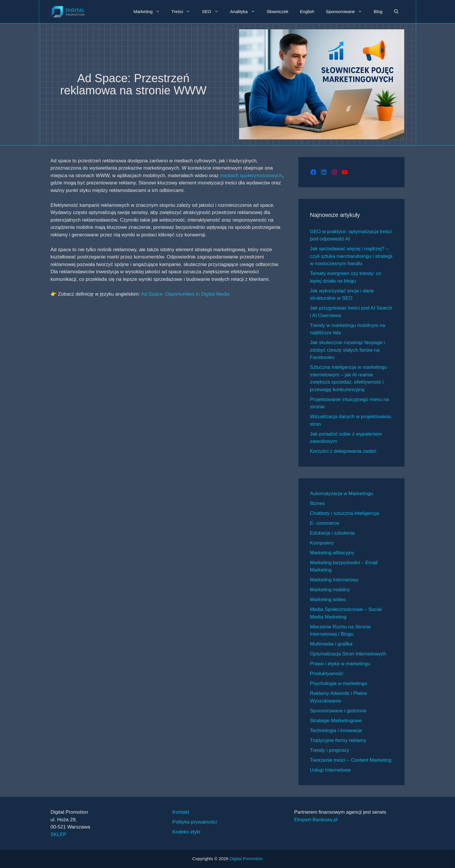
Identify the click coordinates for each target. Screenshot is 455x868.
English (307, 11)
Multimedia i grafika (331, 644)
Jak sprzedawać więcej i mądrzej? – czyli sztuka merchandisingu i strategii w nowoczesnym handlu (351, 256)
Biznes (317, 503)
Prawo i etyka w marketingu (340, 664)
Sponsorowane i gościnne (338, 711)
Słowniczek (278, 11)
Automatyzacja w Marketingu (341, 494)
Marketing (150, 12)
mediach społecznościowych (251, 176)
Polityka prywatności (195, 822)
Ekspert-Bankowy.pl (316, 820)
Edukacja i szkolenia (332, 533)
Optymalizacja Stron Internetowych (348, 654)
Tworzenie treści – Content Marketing (351, 760)
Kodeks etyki (186, 832)
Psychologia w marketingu (338, 683)
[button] (396, 12)
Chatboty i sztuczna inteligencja (344, 513)
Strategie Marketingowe (336, 721)
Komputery (322, 543)
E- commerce (325, 523)
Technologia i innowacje (336, 730)
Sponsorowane (347, 12)
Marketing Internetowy (334, 580)
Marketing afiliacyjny (332, 553)
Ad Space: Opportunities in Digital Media (185, 294)
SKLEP (58, 834)
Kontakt (181, 812)
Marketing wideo (328, 600)
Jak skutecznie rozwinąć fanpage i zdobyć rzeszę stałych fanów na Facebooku (347, 350)
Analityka (245, 12)
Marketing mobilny (330, 590)
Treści (184, 12)
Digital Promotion (246, 859)
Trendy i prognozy (329, 750)
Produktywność (327, 674)
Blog (378, 11)
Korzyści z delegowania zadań (343, 451)
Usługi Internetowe (330, 770)
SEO (213, 12)
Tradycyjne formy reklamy (338, 740)
